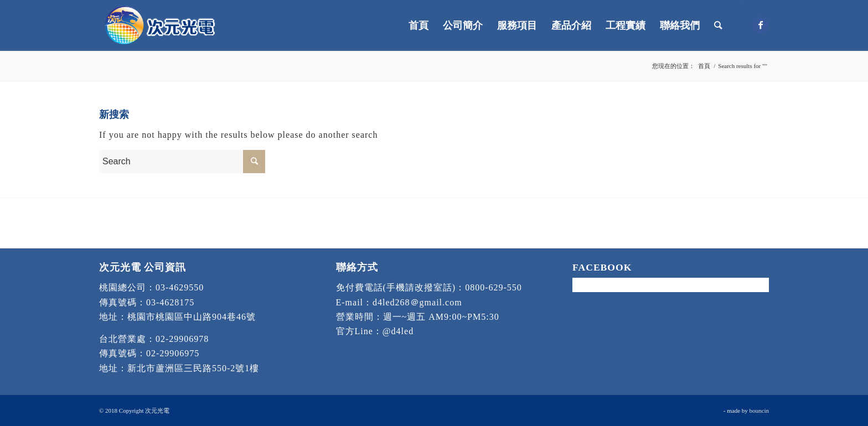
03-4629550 (180, 287)
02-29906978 (182, 339)
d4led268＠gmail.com (417, 302)
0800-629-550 (494, 287)
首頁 (704, 66)
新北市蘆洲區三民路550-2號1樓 (193, 368)
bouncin (759, 411)
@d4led (398, 331)
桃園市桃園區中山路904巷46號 (192, 317)
